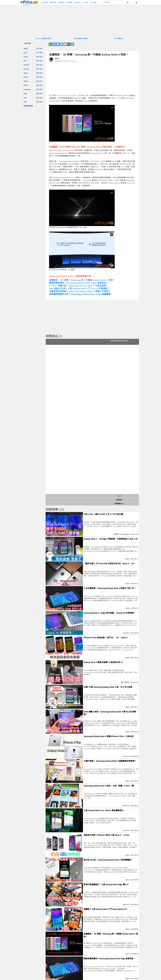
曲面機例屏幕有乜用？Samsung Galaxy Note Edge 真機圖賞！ (81, 294)
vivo (25, 98)
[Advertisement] (92, 78)
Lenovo (26, 69)
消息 (37, 48)
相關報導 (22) (119, 504)
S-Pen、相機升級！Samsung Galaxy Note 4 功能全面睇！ (79, 286)
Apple (26, 48)
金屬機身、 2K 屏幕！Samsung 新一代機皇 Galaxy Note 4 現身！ (82, 280)
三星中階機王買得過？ (81, 38)
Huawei (26, 65)
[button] (136, 3)
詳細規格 (119, 500)
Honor (26, 57)
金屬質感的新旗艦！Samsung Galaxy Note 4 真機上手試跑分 (80, 291)
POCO (26, 85)
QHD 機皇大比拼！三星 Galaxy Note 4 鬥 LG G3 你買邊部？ (79, 288)
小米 (25, 102)
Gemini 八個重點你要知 (43, 38)
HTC (25, 61)
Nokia (26, 77)
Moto (25, 73)
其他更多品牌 (28, 106)
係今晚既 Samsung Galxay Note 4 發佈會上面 (69, 95)
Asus (25, 52)
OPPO (26, 81)
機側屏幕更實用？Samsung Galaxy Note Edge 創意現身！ (79, 283)
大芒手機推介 (119, 38)
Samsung (27, 89)
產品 (41, 48)
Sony (25, 93)
